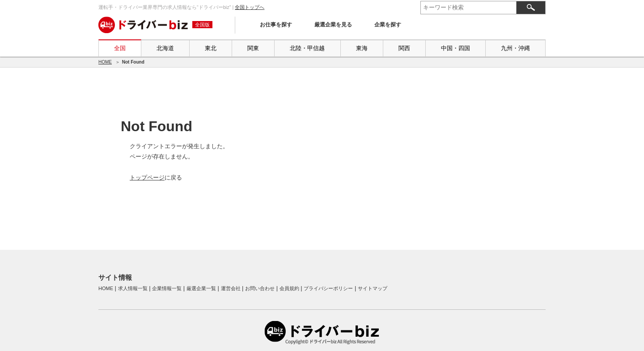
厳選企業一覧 (201, 288)
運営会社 (231, 288)
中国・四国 (455, 48)
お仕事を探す (276, 25)
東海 (362, 48)
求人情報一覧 (133, 288)
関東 (253, 48)
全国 (120, 48)
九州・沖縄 (515, 48)
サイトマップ (373, 288)
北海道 (165, 48)
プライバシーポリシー (328, 288)
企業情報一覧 (167, 288)
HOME (105, 62)
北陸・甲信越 (307, 48)
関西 (404, 48)
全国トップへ (250, 7)
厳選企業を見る (333, 25)
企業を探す (388, 25)
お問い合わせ (260, 288)
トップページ (147, 178)
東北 (211, 48)
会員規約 (289, 288)
